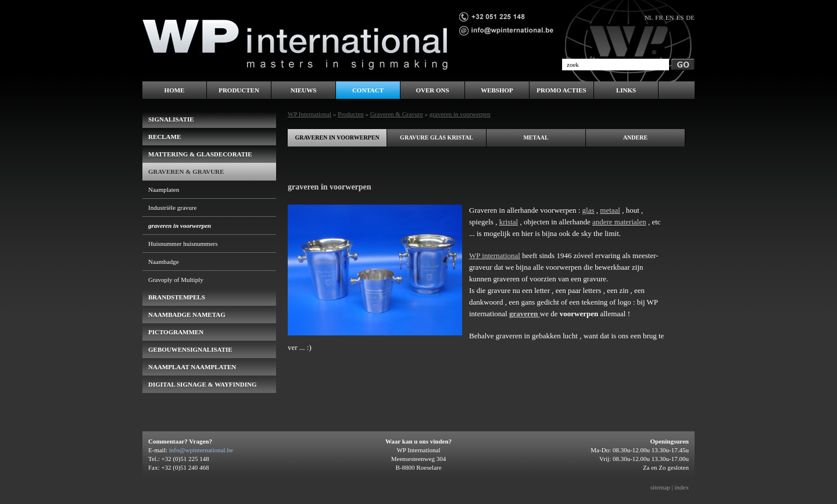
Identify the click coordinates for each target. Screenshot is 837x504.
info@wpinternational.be (201, 450)
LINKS (626, 90)
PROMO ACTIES (561, 90)
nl (649, 17)
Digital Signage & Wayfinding (203, 384)
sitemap (660, 487)
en (670, 17)
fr (659, 17)
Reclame (164, 137)
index (682, 487)
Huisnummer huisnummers (183, 244)
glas (589, 210)
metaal (536, 137)
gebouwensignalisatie (190, 349)
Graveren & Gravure (397, 114)
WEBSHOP (497, 90)
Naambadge (164, 262)
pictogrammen (176, 332)
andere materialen (619, 222)
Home (175, 90)
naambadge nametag (187, 314)
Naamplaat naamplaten (192, 367)
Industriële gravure (172, 208)
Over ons (432, 90)
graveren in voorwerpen (337, 137)
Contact (368, 90)
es (680, 17)
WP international (495, 255)
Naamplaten (164, 190)
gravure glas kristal (437, 137)
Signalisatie (171, 119)
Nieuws (304, 90)
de (690, 17)
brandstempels (177, 297)
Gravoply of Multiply (176, 280)
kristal (509, 222)
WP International (310, 114)
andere (635, 137)
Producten (351, 114)
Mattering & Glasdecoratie (200, 154)
